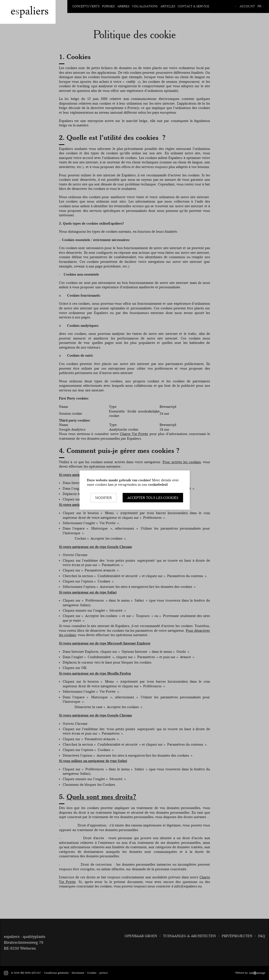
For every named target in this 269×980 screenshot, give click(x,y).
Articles (168, 6)
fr (261, 6)
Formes (108, 6)
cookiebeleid (158, 484)
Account (247, 6)
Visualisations (145, 6)
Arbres (123, 6)
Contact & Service (193, 6)
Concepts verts (86, 6)
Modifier (104, 497)
